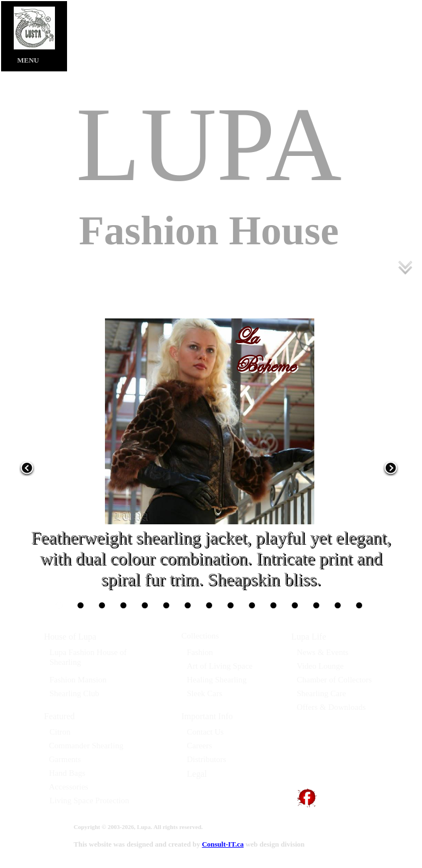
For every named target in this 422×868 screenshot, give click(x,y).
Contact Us (205, 732)
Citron (60, 732)
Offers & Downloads (331, 707)
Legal (197, 774)
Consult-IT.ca (223, 844)
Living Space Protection (89, 800)
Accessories (69, 787)
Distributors (207, 759)
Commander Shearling (86, 746)
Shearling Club (74, 693)
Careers (199, 746)
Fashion (200, 652)
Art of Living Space (220, 666)
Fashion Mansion (78, 680)
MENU (20, 60)
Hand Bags (67, 773)
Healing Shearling (217, 680)
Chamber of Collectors (334, 680)
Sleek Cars (205, 693)
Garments (65, 759)
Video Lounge (320, 666)
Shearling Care (321, 693)
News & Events (323, 652)
